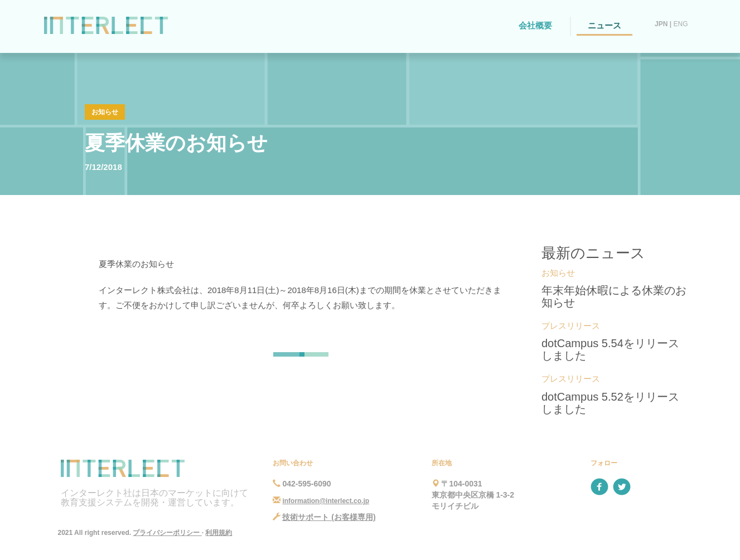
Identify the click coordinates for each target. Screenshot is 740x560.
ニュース (604, 25)
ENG (680, 24)
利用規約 (219, 533)
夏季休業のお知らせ (176, 143)
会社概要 (535, 25)
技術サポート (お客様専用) (329, 517)
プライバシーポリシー (167, 533)
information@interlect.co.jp (326, 501)
